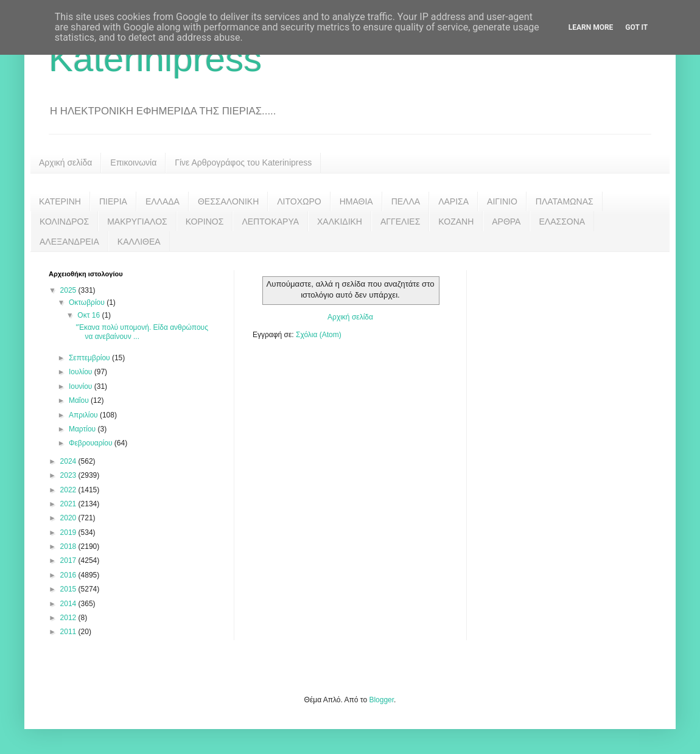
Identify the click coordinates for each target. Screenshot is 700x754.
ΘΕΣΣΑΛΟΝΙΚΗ (228, 201)
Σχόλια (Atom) (319, 335)
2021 (69, 504)
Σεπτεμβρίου (90, 358)
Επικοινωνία (133, 162)
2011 (69, 632)
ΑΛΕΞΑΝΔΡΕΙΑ (69, 242)
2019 (69, 532)
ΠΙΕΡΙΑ (113, 201)
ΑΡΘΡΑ (506, 222)
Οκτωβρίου (88, 302)
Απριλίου (84, 415)
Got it (636, 27)
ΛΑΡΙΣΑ (453, 201)
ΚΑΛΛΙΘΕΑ (139, 242)
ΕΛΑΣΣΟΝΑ (562, 222)
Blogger (381, 700)
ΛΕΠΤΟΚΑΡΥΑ (270, 222)
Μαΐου (80, 400)
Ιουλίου (82, 372)
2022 (69, 490)
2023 (69, 475)
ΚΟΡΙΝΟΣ (205, 222)
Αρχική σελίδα (65, 162)
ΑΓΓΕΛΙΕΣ (400, 222)
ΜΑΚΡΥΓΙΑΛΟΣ (137, 222)
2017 (69, 560)
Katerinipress (155, 59)
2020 (69, 518)
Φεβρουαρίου (92, 443)
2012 (69, 618)
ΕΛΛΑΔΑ (163, 201)
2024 (69, 461)
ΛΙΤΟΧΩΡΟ (299, 201)
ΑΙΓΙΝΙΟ (502, 201)
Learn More (591, 27)
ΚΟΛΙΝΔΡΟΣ (64, 222)
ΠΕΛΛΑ (406, 201)
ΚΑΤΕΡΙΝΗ (60, 201)
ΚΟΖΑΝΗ (456, 222)
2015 (69, 589)
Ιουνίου (82, 386)
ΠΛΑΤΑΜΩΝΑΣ (565, 201)
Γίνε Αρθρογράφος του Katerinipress (243, 162)
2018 (69, 546)
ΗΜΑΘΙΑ (356, 201)
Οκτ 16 (89, 315)
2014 (69, 604)
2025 (69, 290)
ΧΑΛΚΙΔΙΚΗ (340, 222)
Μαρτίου (83, 429)
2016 (69, 575)
